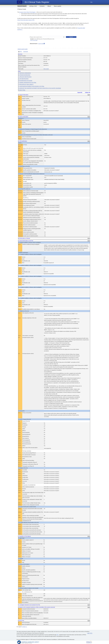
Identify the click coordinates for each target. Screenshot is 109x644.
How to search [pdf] (34, 40)
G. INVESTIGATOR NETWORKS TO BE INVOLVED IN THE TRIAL (31, 86)
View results (46, 69)
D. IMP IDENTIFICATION (23, 79)
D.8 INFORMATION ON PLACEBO (25, 81)
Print (20, 52)
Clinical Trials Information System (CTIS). (26, 20)
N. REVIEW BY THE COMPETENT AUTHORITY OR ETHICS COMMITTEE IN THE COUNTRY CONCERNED (40, 88)
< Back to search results (22, 49)
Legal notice (90, 633)
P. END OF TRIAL (22, 90)
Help (91, 2)
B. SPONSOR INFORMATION (24, 75)
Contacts (42, 6)
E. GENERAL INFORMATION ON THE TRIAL (27, 83)
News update (58, 6)
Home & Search (22, 6)
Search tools (41, 44)
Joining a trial (33, 6)
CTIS (57, 635)
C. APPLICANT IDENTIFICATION (25, 77)
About (49, 6)
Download (26, 52)
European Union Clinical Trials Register (27, 12)
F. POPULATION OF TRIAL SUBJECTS (26, 84)
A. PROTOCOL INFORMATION (25, 73)
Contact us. (25, 627)
